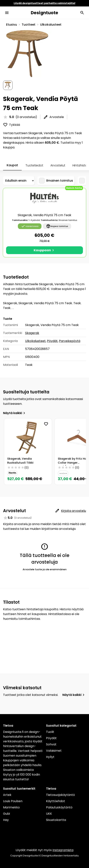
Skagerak (32, 333)
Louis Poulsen (13, 801)
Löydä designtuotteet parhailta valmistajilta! (44, 3)
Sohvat (51, 744)
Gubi (6, 814)
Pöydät (52, 341)
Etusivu (12, 25)
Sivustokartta (56, 820)
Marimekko (11, 807)
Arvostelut (58, 165)
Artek (7, 795)
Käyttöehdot (56, 801)
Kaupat (12, 165)
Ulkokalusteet (51, 25)
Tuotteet (29, 25)
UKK (49, 814)
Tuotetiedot (34, 165)
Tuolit (50, 732)
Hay (6, 820)
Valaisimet (54, 751)
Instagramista (63, 850)
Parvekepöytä (70, 341)
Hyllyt (50, 757)
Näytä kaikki (15, 413)
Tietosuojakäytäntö (60, 795)
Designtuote (44, 13)
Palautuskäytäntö (59, 807)
